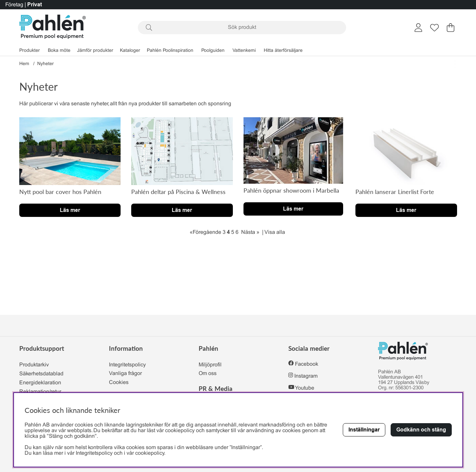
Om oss (208, 374)
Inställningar (364, 430)
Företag (14, 5)
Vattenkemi (244, 51)
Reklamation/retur (40, 392)
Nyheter (46, 64)
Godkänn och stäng (421, 430)
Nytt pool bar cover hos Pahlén (60, 192)
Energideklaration (40, 383)
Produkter (30, 51)
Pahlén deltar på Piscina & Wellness (178, 192)
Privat (35, 4)
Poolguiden (213, 51)
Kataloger (130, 51)
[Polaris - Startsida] (52, 27)
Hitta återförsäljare (283, 51)
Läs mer (70, 210)
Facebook (307, 364)
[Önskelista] (434, 28)
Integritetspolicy (127, 365)
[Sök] (242, 28)
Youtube (305, 388)
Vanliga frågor (125, 374)
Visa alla (275, 232)
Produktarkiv (34, 365)
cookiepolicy (150, 453)
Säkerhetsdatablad (41, 374)
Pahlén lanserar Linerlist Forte (395, 192)
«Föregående (205, 232)
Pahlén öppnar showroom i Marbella (291, 190)
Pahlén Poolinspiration (170, 51)
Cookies (119, 382)
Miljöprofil (210, 365)
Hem (24, 64)
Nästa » (250, 232)
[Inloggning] (418, 28)
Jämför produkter (95, 51)
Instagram (306, 376)
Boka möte (59, 51)
